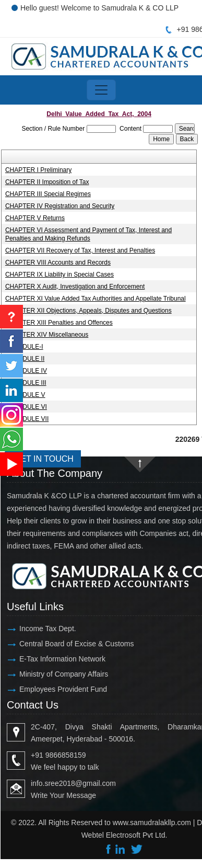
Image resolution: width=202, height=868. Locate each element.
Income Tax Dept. (48, 629)
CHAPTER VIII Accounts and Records (58, 262)
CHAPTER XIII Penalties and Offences (59, 323)
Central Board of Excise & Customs (76, 644)
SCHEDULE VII (27, 419)
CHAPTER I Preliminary (38, 170)
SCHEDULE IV (26, 371)
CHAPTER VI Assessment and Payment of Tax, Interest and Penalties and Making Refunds (88, 234)
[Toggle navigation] (101, 90)
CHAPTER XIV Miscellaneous (47, 335)
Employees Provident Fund (63, 689)
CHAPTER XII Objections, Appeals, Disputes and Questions (88, 311)
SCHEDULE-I (24, 347)
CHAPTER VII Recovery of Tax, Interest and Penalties (80, 250)
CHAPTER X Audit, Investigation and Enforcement (75, 287)
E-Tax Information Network (62, 659)
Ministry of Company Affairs (64, 674)
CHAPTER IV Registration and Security (60, 206)
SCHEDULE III (26, 383)
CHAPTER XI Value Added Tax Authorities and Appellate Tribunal (96, 299)
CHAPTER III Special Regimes (48, 194)
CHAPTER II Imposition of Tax (47, 182)
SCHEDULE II (25, 359)
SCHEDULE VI (26, 407)
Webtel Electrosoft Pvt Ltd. (124, 835)
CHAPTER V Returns (35, 218)
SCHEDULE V (25, 395)
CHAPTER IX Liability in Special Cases (60, 275)
